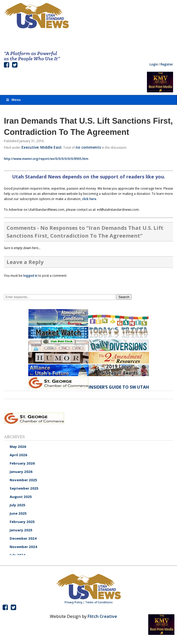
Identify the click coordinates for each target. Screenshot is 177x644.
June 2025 (18, 513)
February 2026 (22, 463)
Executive (30, 147)
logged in (30, 276)
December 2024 (23, 538)
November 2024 (23, 547)
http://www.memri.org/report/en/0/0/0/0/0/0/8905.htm (46, 159)
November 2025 (23, 480)
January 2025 (21, 530)
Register (167, 64)
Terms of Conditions (99, 602)
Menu (13, 100)
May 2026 (18, 447)
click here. (90, 199)
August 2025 (21, 497)
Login (154, 64)
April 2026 (18, 455)
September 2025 (24, 488)
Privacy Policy (73, 602)
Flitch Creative (102, 616)
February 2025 (22, 522)
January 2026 (21, 472)
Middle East (51, 147)
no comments (88, 147)
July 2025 (18, 505)
